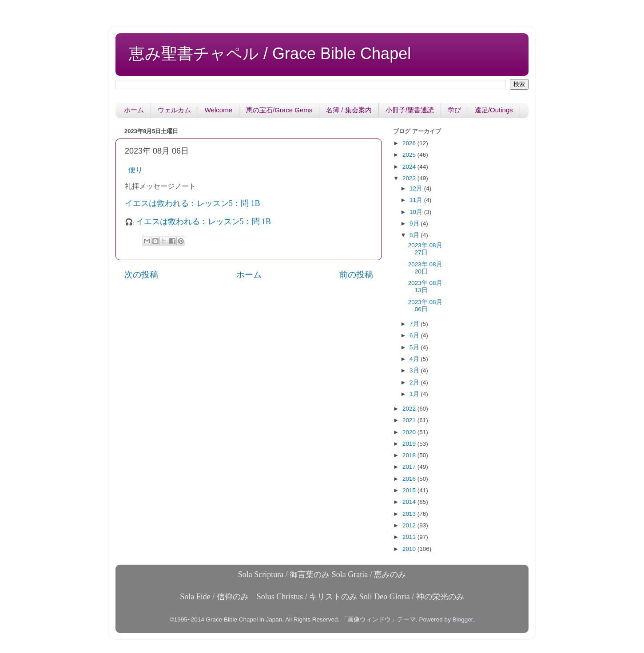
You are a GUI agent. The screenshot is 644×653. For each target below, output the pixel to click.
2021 (410, 420)
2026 (410, 143)
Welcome (219, 110)
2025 (410, 155)
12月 (417, 188)
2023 (410, 178)
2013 (410, 514)
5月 (415, 347)
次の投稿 (141, 275)
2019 (410, 444)
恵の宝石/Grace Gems (279, 110)
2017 (410, 467)
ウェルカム (174, 110)
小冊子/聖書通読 (410, 110)
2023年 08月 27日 (425, 249)
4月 (415, 359)
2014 (410, 502)
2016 (410, 479)
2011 (410, 537)
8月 (415, 235)
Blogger (463, 619)
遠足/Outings (494, 110)
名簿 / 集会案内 (349, 110)
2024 (410, 167)
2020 (410, 432)
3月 (415, 370)
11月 (417, 200)
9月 (415, 224)
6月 (415, 335)
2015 (410, 490)
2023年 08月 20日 (425, 268)
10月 (417, 212)
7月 (415, 324)
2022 (410, 409)
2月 (415, 382)
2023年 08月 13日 (425, 287)
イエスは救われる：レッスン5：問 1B (193, 203)
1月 (415, 394)
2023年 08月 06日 (425, 306)
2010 (410, 549)
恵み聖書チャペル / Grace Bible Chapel (270, 53)
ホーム (134, 110)
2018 (410, 455)
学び (454, 110)
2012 (410, 525)
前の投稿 (356, 275)
